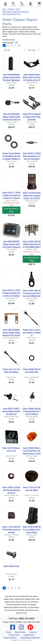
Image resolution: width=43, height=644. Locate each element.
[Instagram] (21, 629)
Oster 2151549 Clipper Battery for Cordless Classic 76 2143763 (32, 196)
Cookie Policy (29, 635)
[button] (5, 4)
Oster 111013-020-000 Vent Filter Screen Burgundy (11, 530)
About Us (33, 632)
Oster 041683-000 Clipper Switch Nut (32, 371)
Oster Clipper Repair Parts (12, 14)
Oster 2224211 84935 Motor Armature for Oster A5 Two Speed (32, 156)
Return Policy (20, 632)
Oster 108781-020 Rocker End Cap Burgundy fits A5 (11, 490)
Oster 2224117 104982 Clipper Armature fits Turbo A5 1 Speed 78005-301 (11, 195)
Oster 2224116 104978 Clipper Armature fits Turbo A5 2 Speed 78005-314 (11, 293)
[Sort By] (14, 50)
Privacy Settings (10, 638)
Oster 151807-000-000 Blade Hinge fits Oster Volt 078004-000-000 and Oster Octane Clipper (32, 244)
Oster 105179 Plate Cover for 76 (11, 449)
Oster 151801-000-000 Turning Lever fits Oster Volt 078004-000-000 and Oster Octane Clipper (32, 293)
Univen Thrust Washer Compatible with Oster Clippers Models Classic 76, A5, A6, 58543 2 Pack (11, 156)
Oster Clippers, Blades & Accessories (15, 12)
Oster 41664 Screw (11, 566)
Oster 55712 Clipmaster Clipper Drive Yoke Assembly (32, 117)
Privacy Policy (14, 635)
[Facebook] (13, 629)
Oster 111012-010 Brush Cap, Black (32, 489)
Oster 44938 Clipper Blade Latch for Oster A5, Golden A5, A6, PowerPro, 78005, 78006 (32, 78)
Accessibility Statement (30, 638)
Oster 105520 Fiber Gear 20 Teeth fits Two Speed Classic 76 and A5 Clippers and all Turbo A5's (32, 451)
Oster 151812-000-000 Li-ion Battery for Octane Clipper (32, 530)
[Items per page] (33, 50)
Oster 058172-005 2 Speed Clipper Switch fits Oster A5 (11, 411)
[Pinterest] (30, 629)
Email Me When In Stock (11, 210)
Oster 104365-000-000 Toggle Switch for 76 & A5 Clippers (32, 411)
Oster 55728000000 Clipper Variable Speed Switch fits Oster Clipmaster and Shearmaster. (11, 117)
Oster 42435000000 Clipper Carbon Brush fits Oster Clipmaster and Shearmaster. (11, 78)
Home (4, 9)
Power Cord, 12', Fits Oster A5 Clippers (12, 371)
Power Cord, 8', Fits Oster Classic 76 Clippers (32, 333)
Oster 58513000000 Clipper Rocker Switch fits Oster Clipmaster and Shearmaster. (11, 244)
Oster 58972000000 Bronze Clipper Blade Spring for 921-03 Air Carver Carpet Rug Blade (11, 333)
